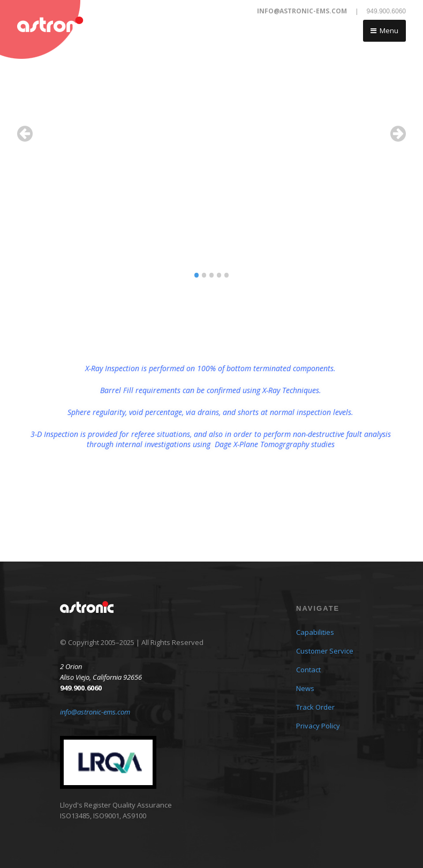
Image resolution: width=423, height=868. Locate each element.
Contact (308, 670)
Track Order (315, 707)
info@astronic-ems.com (302, 11)
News (305, 688)
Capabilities (315, 632)
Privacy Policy (318, 726)
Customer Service (325, 651)
